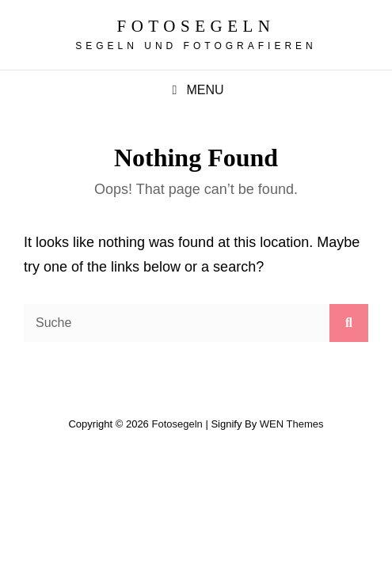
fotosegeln (196, 26)
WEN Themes (292, 424)
